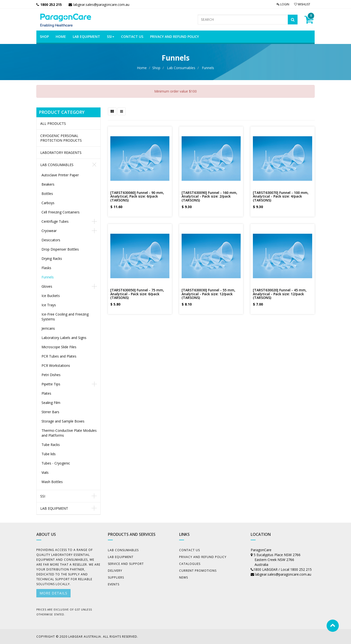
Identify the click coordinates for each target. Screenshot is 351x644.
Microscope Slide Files (59, 347)
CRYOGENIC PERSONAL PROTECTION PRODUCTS (61, 138)
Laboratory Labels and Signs (64, 338)
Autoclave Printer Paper (60, 175)
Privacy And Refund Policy (203, 557)
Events (114, 584)
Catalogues (190, 564)
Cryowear (49, 231)
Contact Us (190, 550)
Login (283, 4)
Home (142, 68)
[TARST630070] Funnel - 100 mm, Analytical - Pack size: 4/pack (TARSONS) (281, 196)
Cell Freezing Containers (61, 212)
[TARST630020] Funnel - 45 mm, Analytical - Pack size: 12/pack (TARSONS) (280, 294)
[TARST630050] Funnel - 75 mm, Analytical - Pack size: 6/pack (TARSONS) (137, 294)
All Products (53, 123)
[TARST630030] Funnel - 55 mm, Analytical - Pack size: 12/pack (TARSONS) (208, 294)
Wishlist (302, 4)
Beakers (48, 184)
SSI (43, 496)
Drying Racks (52, 259)
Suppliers (116, 577)
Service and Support (126, 564)
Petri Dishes (51, 375)
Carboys (48, 203)
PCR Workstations (56, 365)
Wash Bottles (52, 482)
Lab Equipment (54, 508)
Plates (46, 393)
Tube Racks (51, 445)
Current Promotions (198, 571)
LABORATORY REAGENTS (61, 153)
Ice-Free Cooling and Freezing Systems (65, 317)
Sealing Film (51, 403)
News (184, 577)
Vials (45, 472)
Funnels (208, 68)
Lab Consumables (181, 68)
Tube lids (49, 454)
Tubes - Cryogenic (56, 463)
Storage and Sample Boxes (63, 421)
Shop (156, 68)
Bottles (47, 194)
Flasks (46, 268)
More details (53, 593)
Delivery (115, 571)
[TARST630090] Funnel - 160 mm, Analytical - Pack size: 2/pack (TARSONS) (209, 196)
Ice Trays (49, 305)
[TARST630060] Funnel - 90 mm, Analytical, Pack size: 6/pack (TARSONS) (137, 196)
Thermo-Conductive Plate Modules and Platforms (69, 433)
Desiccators (51, 240)
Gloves (47, 286)
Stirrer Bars (50, 412)
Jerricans (48, 328)
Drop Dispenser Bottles (60, 249)
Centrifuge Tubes (55, 221)
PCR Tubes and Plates (59, 356)
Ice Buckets (51, 296)
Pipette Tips (51, 384)
